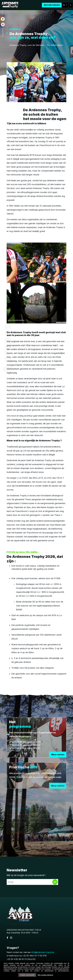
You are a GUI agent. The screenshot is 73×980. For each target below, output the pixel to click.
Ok (55, 882)
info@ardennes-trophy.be (43, 952)
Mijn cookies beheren (45, 975)
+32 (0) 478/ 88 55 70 (17, 959)
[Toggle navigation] (70, 5)
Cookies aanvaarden (27, 975)
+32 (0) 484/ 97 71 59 (32, 956)
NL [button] (64, 5)
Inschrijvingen (52, 5)
